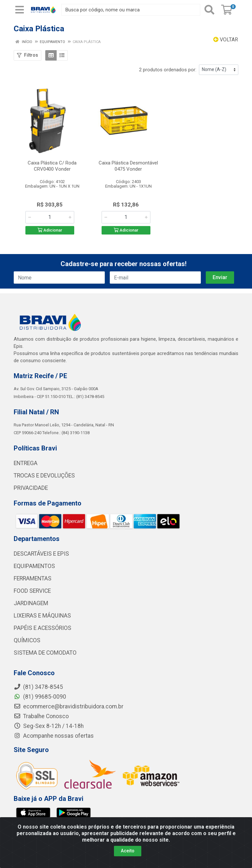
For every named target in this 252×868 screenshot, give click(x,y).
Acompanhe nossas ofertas (54, 736)
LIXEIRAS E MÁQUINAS (42, 616)
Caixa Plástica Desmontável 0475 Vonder (128, 166)
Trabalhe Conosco (41, 716)
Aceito (128, 851)
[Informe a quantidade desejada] (50, 217)
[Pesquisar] (209, 10)
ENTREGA (26, 463)
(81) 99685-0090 (40, 697)
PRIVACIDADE (31, 488)
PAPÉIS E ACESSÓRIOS (42, 628)
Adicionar (50, 230)
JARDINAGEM (31, 603)
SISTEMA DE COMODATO (45, 653)
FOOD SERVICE (32, 591)
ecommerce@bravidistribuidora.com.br (69, 706)
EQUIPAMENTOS (34, 566)
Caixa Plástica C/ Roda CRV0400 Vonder (52, 166)
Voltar (226, 40)
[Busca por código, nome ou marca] (131, 10)
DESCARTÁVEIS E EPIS (41, 554)
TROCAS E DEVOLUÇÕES (44, 476)
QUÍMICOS (27, 640)
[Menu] (20, 10)
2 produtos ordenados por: (168, 70)
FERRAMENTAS (33, 578)
